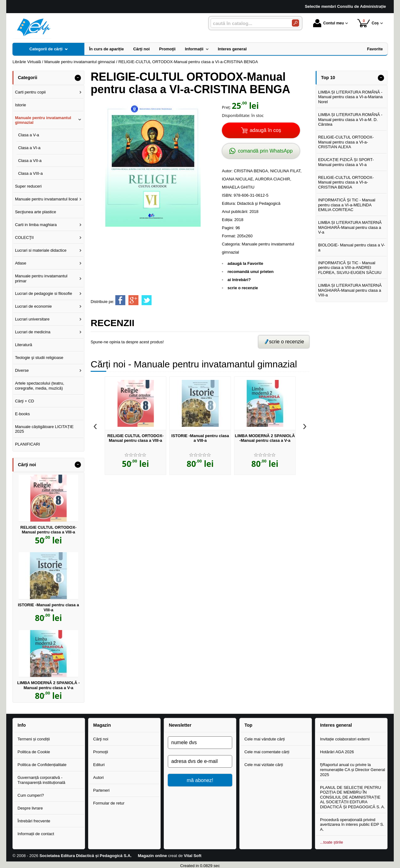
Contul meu (328, 23)
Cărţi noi (101, 739)
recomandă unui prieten (250, 272)
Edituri (99, 765)
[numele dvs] (200, 743)
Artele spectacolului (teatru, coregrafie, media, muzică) (40, 386)
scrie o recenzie (243, 288)
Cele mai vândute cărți (265, 739)
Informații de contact (36, 834)
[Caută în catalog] (295, 23)
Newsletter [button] (180, 725)
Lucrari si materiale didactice (41, 250)
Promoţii (101, 752)
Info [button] (22, 725)
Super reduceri (28, 186)
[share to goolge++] (133, 300)
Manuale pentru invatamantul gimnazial (43, 120)
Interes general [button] (336, 725)
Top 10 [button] (328, 78)
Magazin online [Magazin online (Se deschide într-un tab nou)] (152, 856)
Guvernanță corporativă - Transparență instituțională (41, 780)
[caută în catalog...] (249, 23)
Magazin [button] (102, 725)
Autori (98, 777)
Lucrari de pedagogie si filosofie (44, 293)
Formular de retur (109, 803)
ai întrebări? (239, 280)
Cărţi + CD (25, 401)
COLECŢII (24, 237)
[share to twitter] (147, 300)
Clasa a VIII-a (30, 173)
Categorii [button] (27, 78)
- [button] (78, 78)
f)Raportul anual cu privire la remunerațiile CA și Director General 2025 (352, 770)
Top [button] (248, 725)
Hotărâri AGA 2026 (337, 752)
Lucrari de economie (33, 306)
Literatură (24, 345)
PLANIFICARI (27, 444)
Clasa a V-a (29, 135)
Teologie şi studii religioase (39, 358)
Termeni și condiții (34, 739)
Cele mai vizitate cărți (264, 765)
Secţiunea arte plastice (36, 212)
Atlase (21, 263)
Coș (368, 23)
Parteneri (101, 790)
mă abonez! (200, 780)
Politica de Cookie (34, 752)
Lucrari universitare (32, 319)
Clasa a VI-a (29, 148)
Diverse (22, 370)
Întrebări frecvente (34, 821)
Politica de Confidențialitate (42, 765)
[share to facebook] (120, 300)
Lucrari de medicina (33, 332)
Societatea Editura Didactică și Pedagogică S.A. (85, 856)
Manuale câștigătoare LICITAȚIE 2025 (44, 429)
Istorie (20, 105)
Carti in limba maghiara (36, 225)
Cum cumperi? (31, 795)
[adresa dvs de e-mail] (200, 761)
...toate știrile (332, 842)
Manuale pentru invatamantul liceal (46, 199)
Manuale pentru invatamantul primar (41, 278)
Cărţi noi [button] (27, 465)
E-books (22, 414)
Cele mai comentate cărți (267, 752)
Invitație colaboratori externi (345, 739)
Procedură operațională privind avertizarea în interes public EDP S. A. (352, 825)
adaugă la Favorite (245, 263)
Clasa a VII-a (30, 161)
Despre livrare (30, 808)
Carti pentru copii (30, 92)
